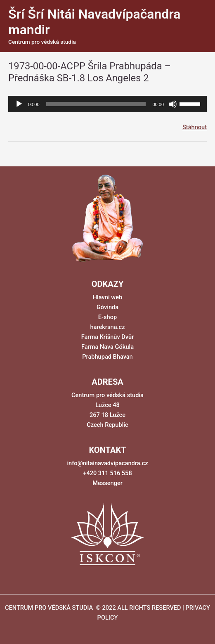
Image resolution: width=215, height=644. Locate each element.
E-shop (107, 317)
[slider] (96, 104)
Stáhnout (195, 127)
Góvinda (107, 307)
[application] (107, 104)
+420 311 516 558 (107, 473)
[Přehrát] (19, 104)
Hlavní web (107, 297)
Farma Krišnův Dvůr (108, 337)
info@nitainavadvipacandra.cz (107, 463)
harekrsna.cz (107, 327)
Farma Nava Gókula (107, 347)
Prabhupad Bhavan (107, 357)
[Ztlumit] (173, 104)
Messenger (107, 483)
